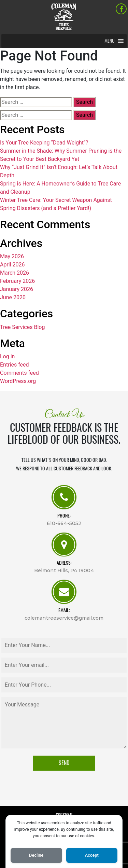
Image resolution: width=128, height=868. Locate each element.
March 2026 (15, 273)
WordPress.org (18, 381)
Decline (36, 855)
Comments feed (19, 373)
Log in (7, 356)
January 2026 (17, 289)
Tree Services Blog (22, 327)
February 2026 (17, 281)
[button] (110, 41)
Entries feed (15, 365)
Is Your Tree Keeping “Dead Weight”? (44, 143)
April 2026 (12, 265)
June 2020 (13, 297)
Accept (92, 855)
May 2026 (12, 256)
